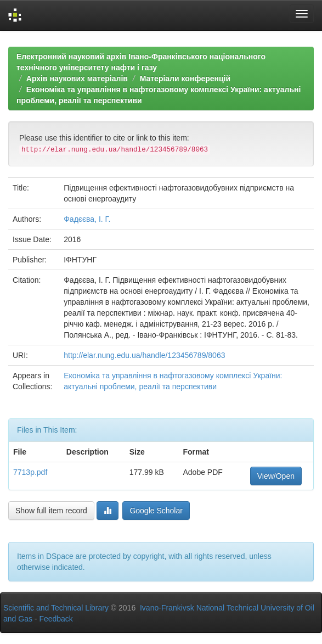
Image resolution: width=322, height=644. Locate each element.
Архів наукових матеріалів (77, 79)
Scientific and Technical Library (56, 608)
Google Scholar (156, 511)
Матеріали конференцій (185, 79)
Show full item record (51, 511)
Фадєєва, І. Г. (87, 219)
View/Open (276, 476)
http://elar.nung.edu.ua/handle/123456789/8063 (144, 355)
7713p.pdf (30, 472)
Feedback (56, 619)
